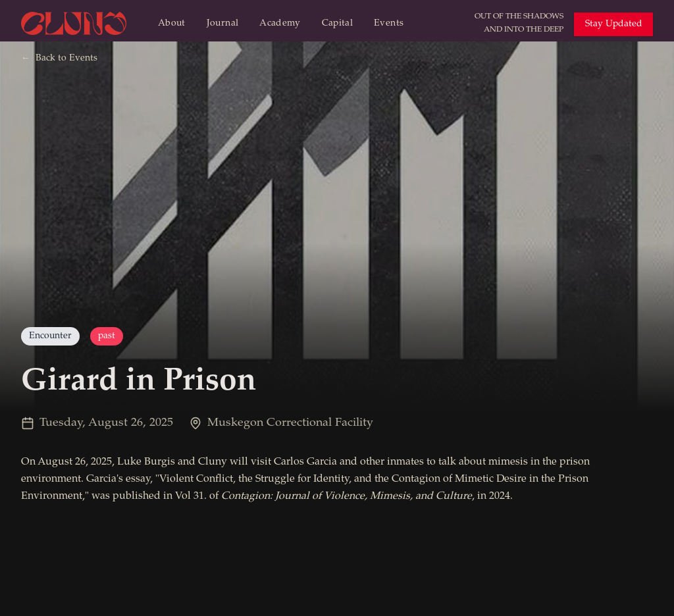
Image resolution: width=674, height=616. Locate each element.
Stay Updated (614, 24)
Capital (337, 24)
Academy (280, 24)
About (172, 24)
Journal (222, 24)
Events (389, 24)
